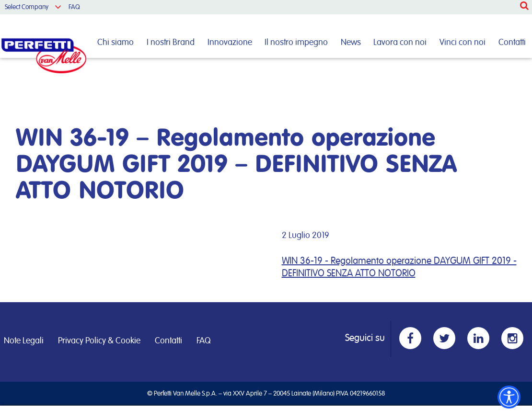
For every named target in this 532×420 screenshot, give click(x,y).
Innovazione (230, 43)
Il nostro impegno (296, 43)
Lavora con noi (400, 43)
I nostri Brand (171, 43)
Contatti (512, 43)
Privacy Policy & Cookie (99, 341)
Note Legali (24, 341)
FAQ (74, 7)
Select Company (27, 7)
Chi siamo (116, 43)
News (351, 43)
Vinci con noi (463, 43)
